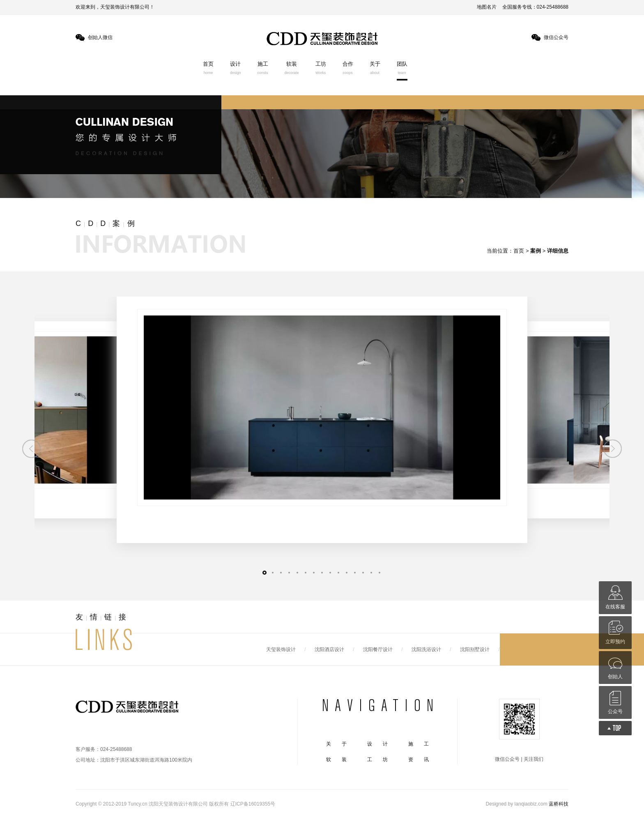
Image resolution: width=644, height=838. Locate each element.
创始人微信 (100, 37)
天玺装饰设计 (281, 649)
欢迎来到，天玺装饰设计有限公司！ (115, 7)
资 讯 (419, 760)
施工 (263, 68)
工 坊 (377, 760)
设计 (236, 68)
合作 (348, 68)
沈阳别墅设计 (475, 649)
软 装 (336, 760)
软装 (292, 68)
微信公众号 (556, 37)
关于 (375, 68)
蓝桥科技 (559, 804)
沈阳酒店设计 (329, 649)
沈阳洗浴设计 (426, 649)
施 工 (419, 744)
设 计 (377, 744)
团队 (402, 68)
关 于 (336, 744)
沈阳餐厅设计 (378, 649)
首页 (208, 68)
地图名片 (487, 7)
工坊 (321, 68)
